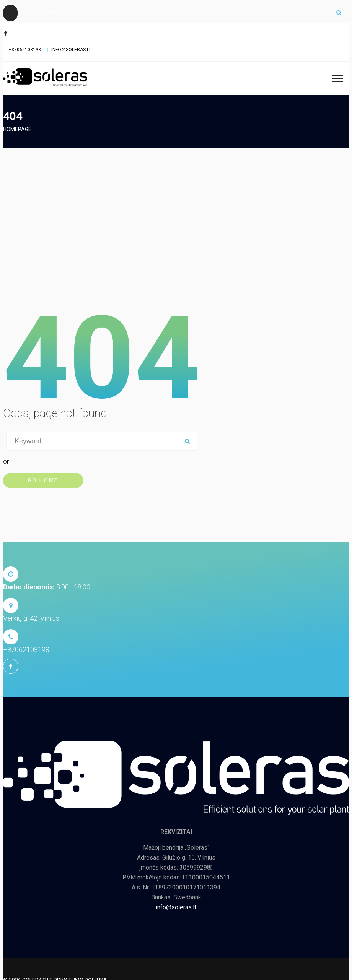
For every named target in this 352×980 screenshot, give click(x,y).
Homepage (17, 129)
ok (339, 13)
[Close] (10, 13)
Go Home (43, 480)
